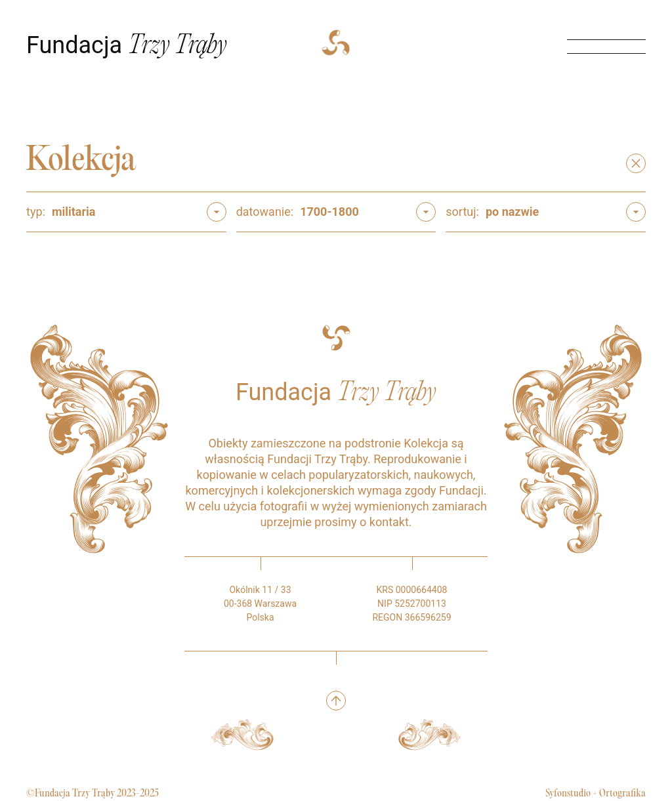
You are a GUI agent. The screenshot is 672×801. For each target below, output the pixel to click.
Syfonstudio (568, 794)
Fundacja (127, 45)
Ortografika (622, 794)
